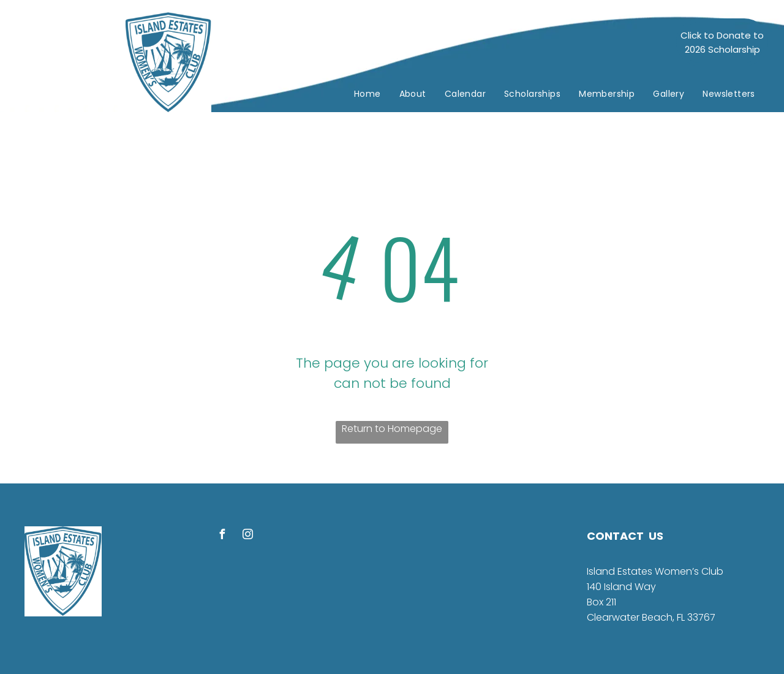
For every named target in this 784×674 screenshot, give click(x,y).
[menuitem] (367, 94)
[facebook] (222, 536)
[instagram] (247, 536)
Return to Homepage (392, 429)
